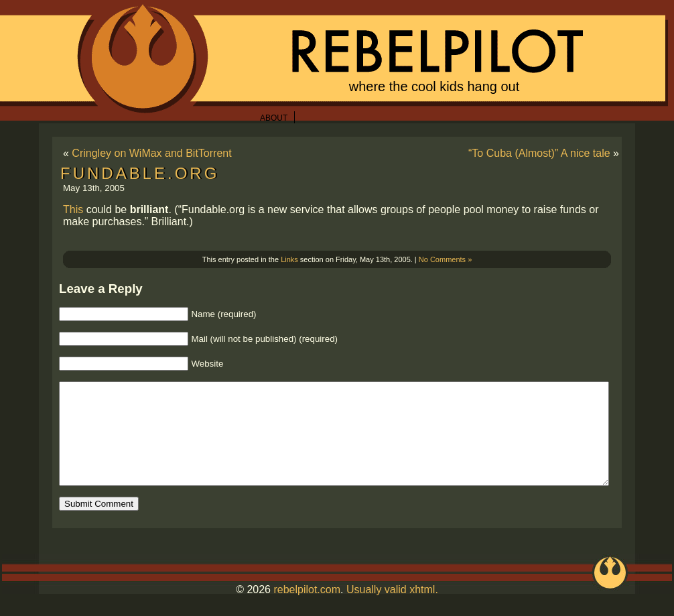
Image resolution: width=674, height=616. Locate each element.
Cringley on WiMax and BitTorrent (151, 153)
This (73, 209)
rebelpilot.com (307, 610)
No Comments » (445, 259)
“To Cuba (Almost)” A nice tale (539, 153)
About (274, 118)
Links (289, 259)
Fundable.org (140, 173)
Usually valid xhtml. (392, 610)
